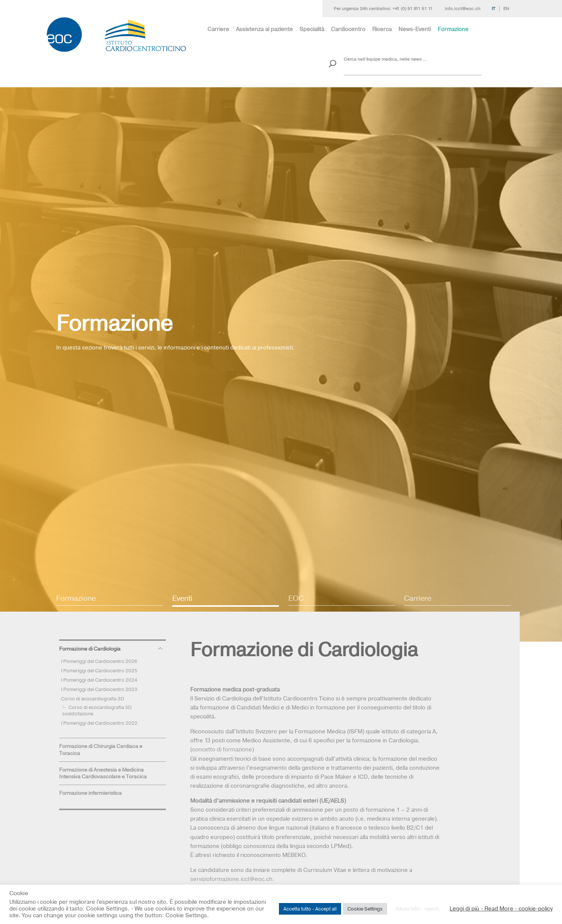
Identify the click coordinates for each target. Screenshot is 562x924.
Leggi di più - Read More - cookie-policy (501, 909)
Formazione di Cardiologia (90, 649)
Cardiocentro (348, 29)
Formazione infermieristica (90, 793)
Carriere (218, 29)
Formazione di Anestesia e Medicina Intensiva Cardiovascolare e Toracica (103, 773)
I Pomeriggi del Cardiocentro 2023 (99, 689)
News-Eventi (415, 29)
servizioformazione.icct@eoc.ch (231, 879)
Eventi (182, 598)
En (506, 9)
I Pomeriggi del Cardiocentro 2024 (99, 680)
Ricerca (382, 29)
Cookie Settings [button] (365, 909)
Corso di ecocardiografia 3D (92, 699)
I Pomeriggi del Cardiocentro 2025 (99, 670)
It (493, 9)
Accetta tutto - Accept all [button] (310, 909)
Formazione (453, 29)
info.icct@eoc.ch (463, 9)
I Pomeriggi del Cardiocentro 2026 (99, 661)
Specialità (312, 29)
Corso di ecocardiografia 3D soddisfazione (97, 710)
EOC (296, 598)
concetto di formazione (222, 749)
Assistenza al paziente (264, 29)
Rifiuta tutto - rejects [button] (417, 909)
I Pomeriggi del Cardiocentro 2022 (99, 723)
